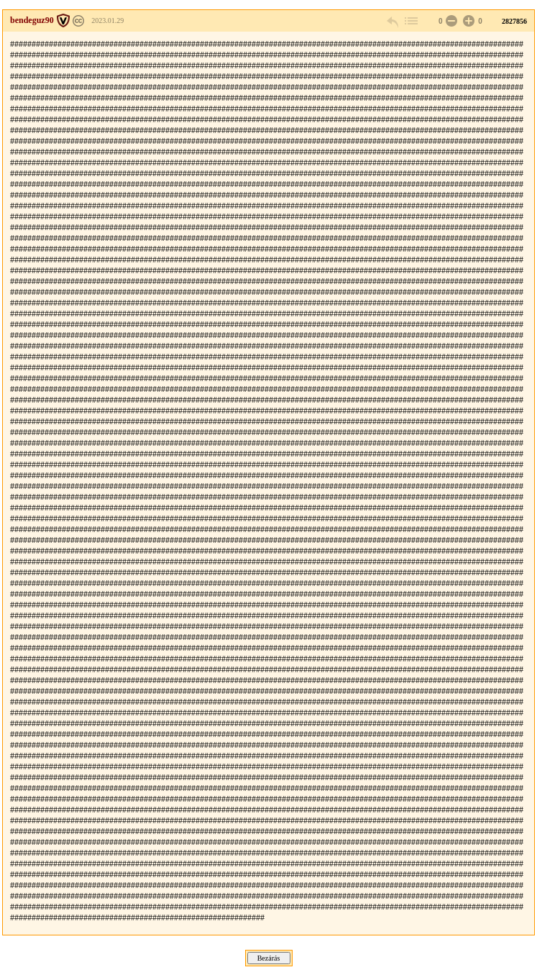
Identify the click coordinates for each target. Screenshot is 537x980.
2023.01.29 (107, 20)
